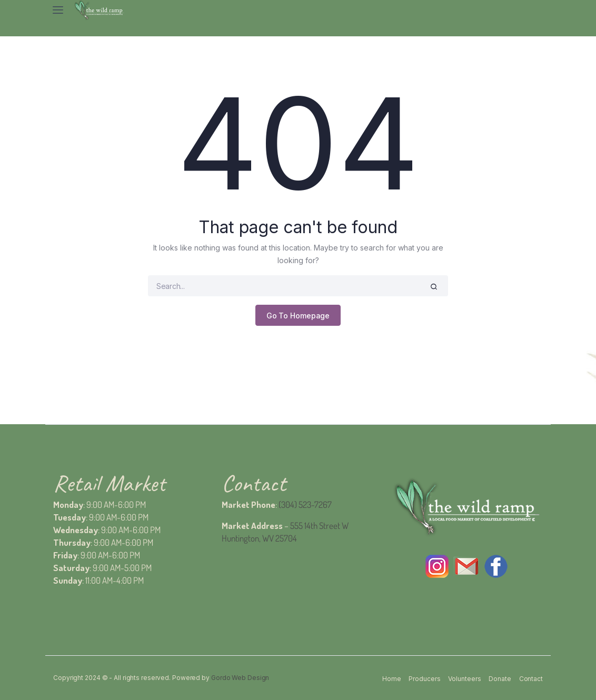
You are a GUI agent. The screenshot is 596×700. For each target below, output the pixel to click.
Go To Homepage (298, 316)
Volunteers (464, 679)
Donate (500, 679)
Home (392, 679)
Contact (531, 679)
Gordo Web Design (240, 678)
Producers (424, 679)
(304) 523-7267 (305, 504)
